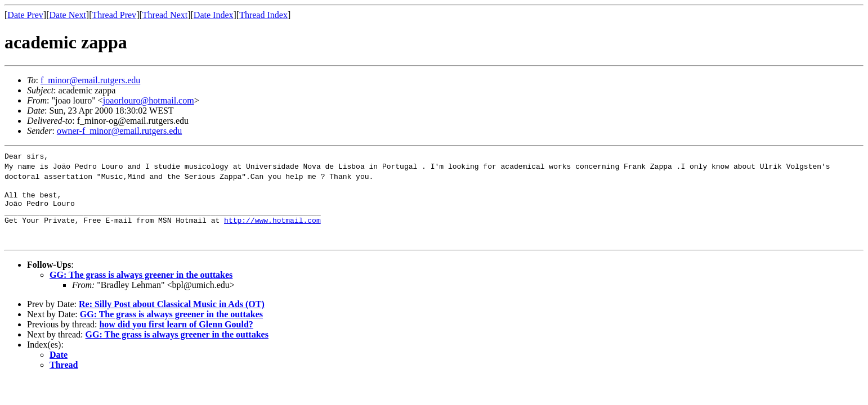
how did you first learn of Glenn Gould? (176, 331)
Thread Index (263, 15)
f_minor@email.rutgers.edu (90, 80)
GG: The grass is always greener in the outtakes (141, 282)
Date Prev (25, 15)
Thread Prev (114, 15)
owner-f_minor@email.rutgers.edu (119, 131)
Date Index (214, 15)
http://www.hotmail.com (272, 227)
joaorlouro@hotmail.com (149, 100)
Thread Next (165, 15)
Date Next (68, 15)
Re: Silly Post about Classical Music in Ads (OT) (172, 311)
